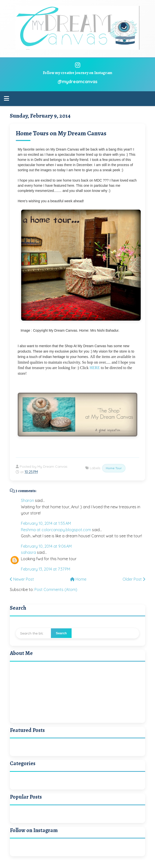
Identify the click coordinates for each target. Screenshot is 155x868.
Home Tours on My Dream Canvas (61, 133)
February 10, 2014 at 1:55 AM (46, 523)
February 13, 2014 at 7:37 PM (46, 569)
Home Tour (114, 468)
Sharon (27, 500)
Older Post (134, 579)
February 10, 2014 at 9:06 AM (46, 546)
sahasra (28, 552)
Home (78, 579)
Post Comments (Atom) (56, 589)
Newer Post (22, 579)
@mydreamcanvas (77, 82)
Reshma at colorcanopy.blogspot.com (56, 530)
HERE (95, 368)
